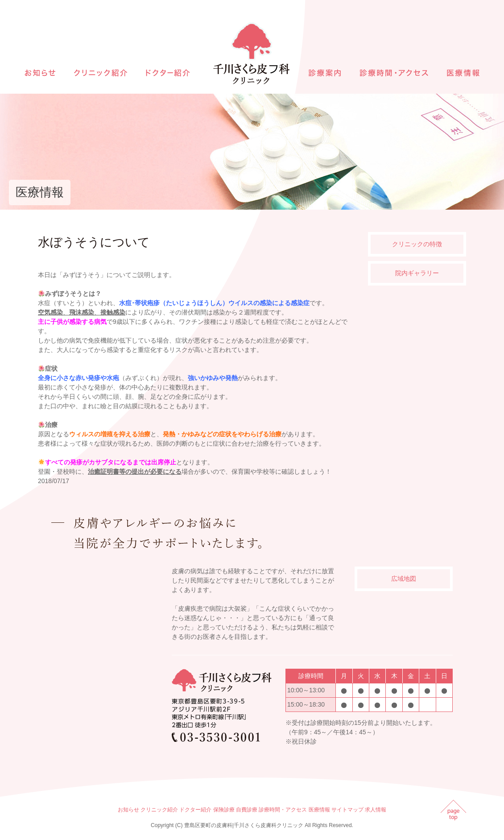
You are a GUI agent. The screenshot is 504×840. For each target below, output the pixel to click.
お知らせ (128, 810)
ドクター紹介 (195, 810)
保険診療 (224, 810)
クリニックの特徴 (417, 244)
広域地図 (404, 579)
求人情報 (376, 810)
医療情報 (319, 810)
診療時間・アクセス (283, 810)
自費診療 (247, 810)
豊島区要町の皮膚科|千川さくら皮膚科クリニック (244, 825)
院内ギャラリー (417, 273)
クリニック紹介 (159, 810)
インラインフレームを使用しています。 (103, 654)
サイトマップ (347, 810)
